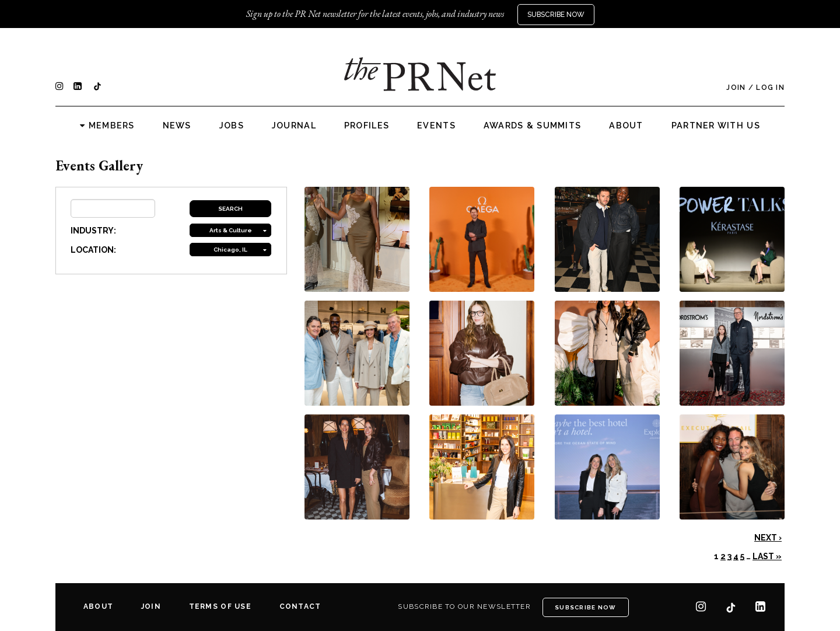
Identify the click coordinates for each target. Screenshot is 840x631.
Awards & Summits (532, 125)
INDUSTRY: (93, 231)
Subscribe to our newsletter (464, 606)
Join (736, 88)
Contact (300, 606)
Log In (770, 88)
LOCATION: (93, 250)
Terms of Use (220, 606)
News (177, 125)
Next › (768, 538)
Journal (294, 125)
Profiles (367, 125)
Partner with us (716, 125)
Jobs (232, 125)
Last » (767, 556)
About (626, 125)
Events (436, 125)
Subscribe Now (556, 15)
